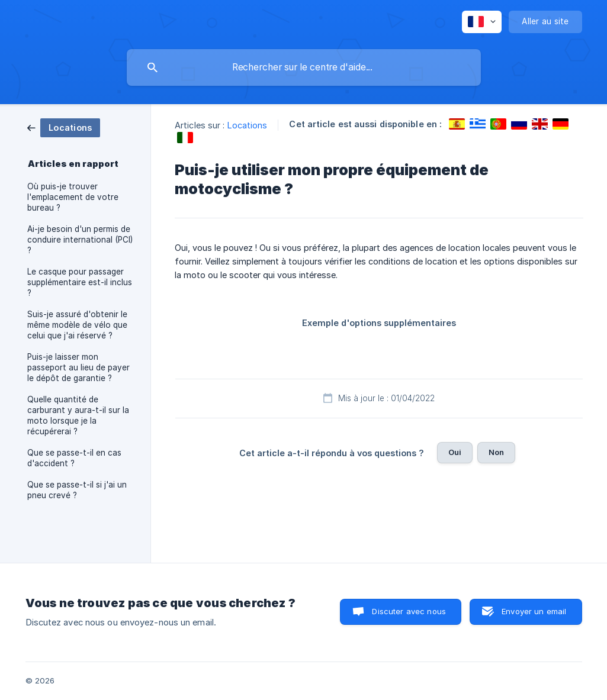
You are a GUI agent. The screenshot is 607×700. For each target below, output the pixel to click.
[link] (64, 127)
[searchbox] (304, 67)
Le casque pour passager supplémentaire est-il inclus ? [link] (80, 282)
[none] (482, 22)
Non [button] (496, 452)
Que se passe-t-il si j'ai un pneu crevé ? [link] (77, 490)
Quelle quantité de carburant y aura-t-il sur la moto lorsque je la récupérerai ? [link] (78, 415)
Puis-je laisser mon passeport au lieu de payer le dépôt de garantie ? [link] (78, 367)
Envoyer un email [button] (534, 611)
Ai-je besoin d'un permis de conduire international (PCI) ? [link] (80, 240)
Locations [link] (248, 125)
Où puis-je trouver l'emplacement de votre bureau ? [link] (73, 197)
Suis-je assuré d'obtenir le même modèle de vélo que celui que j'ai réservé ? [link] (77, 325)
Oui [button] (455, 452)
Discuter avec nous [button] (409, 611)
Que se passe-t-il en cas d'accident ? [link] (74, 458)
